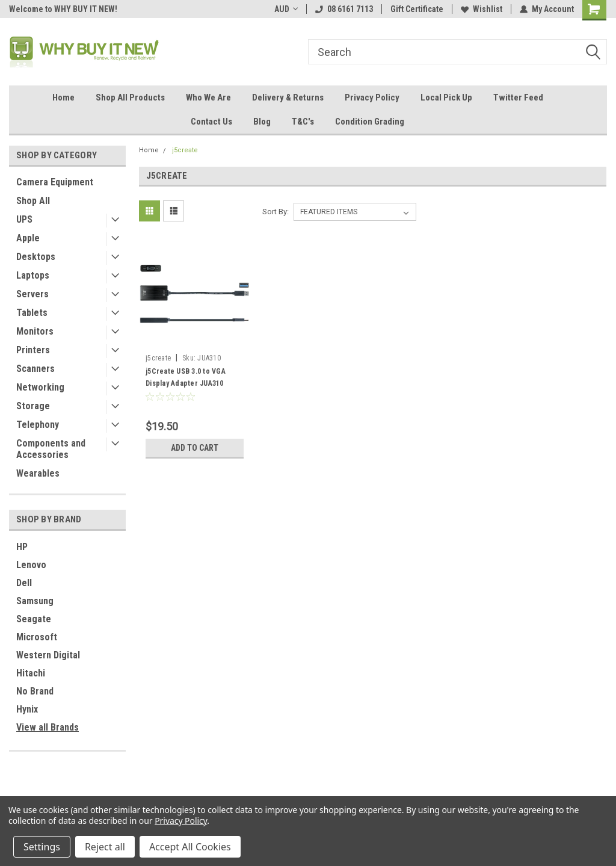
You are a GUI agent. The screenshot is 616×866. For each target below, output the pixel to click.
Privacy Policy (372, 97)
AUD (286, 9)
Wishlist (482, 9)
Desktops (36, 257)
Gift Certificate (417, 9)
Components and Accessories (51, 449)
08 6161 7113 (344, 9)
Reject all (105, 847)
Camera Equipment (55, 182)
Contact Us (211, 122)
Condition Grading (370, 122)
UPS (24, 219)
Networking (40, 387)
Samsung (35, 601)
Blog (262, 122)
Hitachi (31, 673)
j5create (185, 150)
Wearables (38, 473)
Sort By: (276, 212)
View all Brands (48, 727)
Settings (42, 847)
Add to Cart (195, 448)
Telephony (38, 425)
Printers (33, 350)
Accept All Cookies (190, 847)
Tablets (32, 313)
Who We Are (208, 97)
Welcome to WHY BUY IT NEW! (63, 9)
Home (63, 97)
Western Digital (48, 655)
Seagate (34, 619)
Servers (32, 294)
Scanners (35, 369)
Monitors (35, 331)
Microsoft (37, 637)
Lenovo (31, 565)
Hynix (27, 709)
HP (22, 547)
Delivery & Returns (288, 97)
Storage (33, 406)
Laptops (33, 275)
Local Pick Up (446, 97)
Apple (28, 238)
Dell (24, 583)
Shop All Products (130, 97)
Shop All (33, 201)
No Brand (35, 691)
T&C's (303, 122)
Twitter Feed (518, 97)
